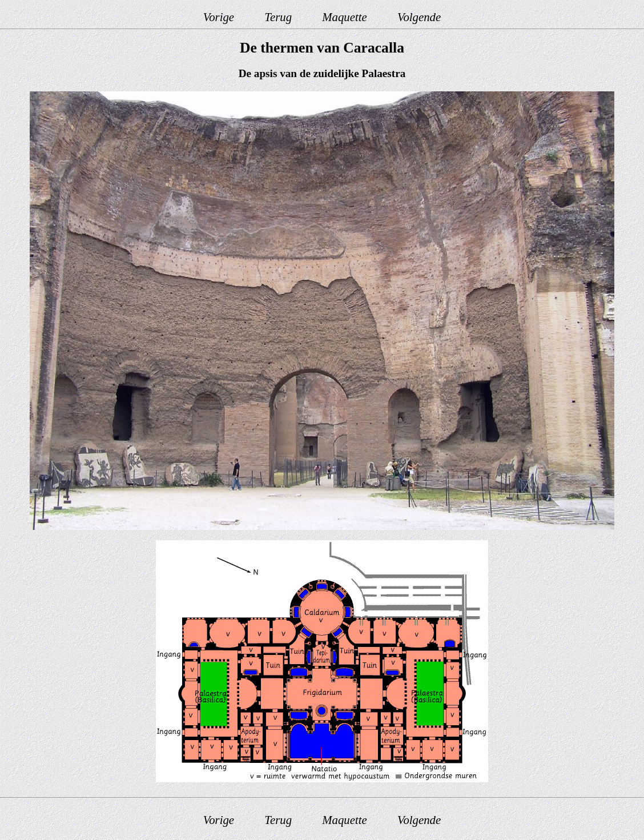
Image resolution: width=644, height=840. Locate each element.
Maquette (345, 17)
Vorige (219, 17)
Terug (278, 17)
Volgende (419, 17)
